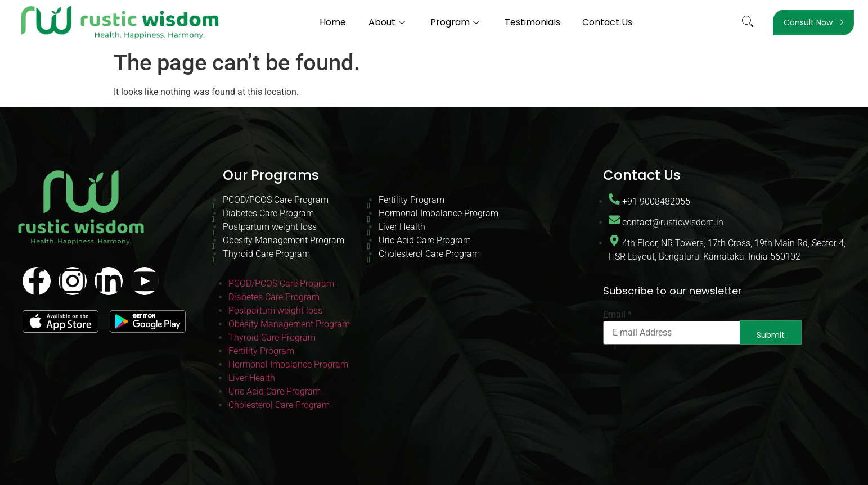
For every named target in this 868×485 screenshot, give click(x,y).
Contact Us (608, 22)
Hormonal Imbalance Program (439, 213)
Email (617, 315)
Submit (771, 335)
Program (456, 22)
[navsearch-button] (748, 22)
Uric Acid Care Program (425, 240)
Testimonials (532, 22)
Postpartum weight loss (270, 227)
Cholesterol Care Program (429, 254)
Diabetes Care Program (268, 213)
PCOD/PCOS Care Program (276, 200)
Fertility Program (411, 200)
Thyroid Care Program (266, 254)
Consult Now (813, 22)
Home (333, 22)
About (388, 22)
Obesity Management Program (284, 240)
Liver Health (402, 227)
